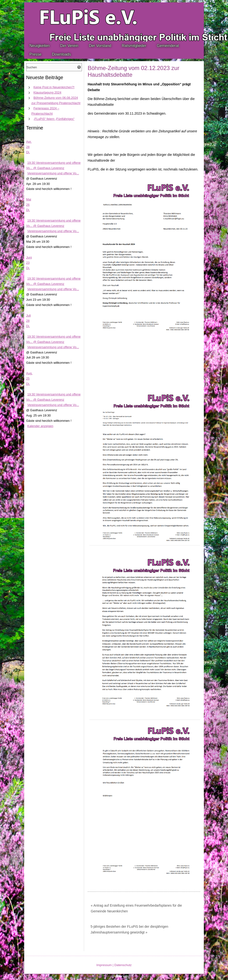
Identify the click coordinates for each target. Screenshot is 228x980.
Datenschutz (123, 965)
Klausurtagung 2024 (47, 92)
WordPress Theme (100, 976)
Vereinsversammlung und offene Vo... (53, 173)
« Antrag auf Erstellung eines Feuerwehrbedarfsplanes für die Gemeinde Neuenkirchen (136, 908)
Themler (134, 976)
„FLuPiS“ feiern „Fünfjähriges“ (54, 119)
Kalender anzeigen (40, 426)
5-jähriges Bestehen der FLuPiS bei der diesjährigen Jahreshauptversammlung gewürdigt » (129, 929)
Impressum (104, 965)
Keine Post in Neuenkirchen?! (54, 87)
